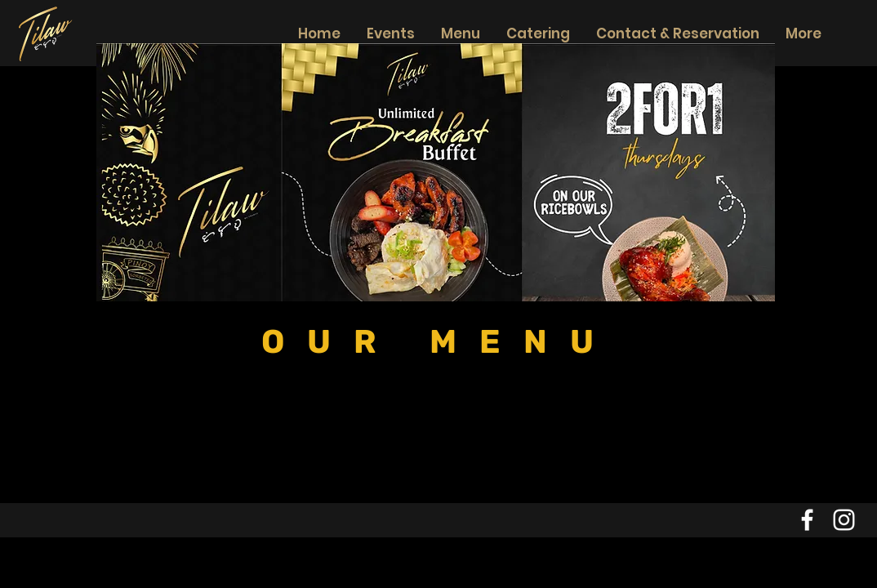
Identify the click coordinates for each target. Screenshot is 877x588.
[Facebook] (807, 520)
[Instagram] (844, 520)
